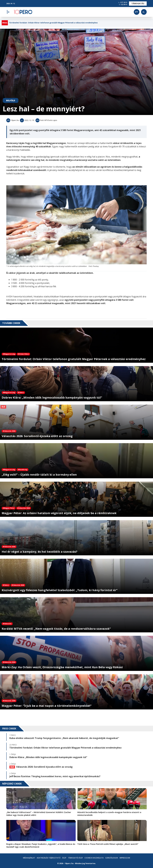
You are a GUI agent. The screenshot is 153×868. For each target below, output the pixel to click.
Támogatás (138, 3)
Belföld (11, 100)
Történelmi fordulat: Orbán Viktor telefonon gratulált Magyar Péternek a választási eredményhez (53, 23)
